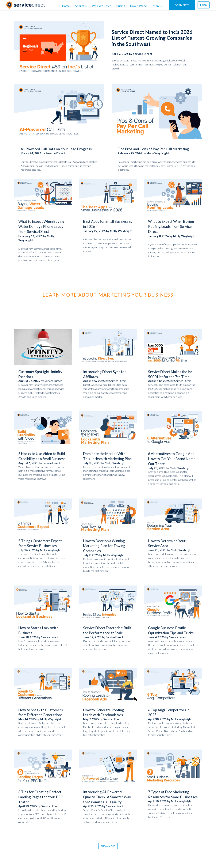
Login (203, 5)
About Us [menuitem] (81, 6)
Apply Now (182, 5)
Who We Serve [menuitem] (101, 6)
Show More (108, 846)
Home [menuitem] (66, 6)
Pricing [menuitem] (121, 6)
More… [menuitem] (157, 6)
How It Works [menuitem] (139, 6)
